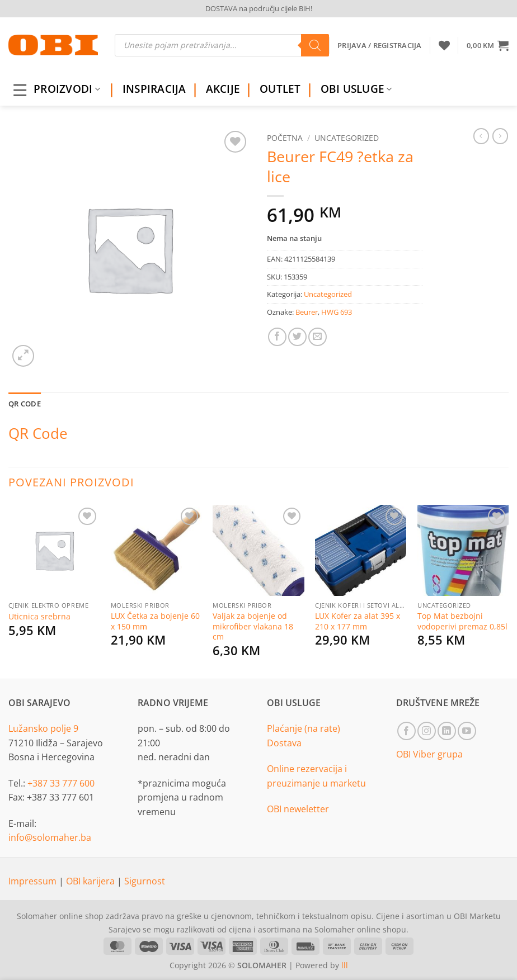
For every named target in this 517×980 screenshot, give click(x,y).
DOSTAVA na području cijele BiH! (259, 8)
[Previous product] (500, 136)
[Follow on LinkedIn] (447, 731)
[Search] (315, 45)
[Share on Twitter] (297, 337)
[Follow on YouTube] (467, 731)
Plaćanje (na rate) (304, 728)
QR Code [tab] (25, 404)
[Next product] (481, 136)
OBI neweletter (298, 809)
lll (345, 965)
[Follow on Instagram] (427, 731)
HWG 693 (337, 312)
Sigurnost (145, 881)
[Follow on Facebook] (406, 731)
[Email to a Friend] (318, 337)
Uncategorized (347, 138)
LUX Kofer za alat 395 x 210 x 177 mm (358, 621)
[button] (488, 45)
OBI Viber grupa (429, 754)
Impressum (34, 881)
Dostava (284, 743)
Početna (285, 138)
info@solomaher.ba (50, 837)
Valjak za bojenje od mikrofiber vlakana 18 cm (253, 626)
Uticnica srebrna (39, 617)
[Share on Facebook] (277, 337)
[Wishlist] (444, 45)
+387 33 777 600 (61, 783)
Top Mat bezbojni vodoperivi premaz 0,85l (462, 621)
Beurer (307, 312)
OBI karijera (91, 881)
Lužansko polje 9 (43, 728)
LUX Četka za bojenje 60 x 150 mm (155, 621)
